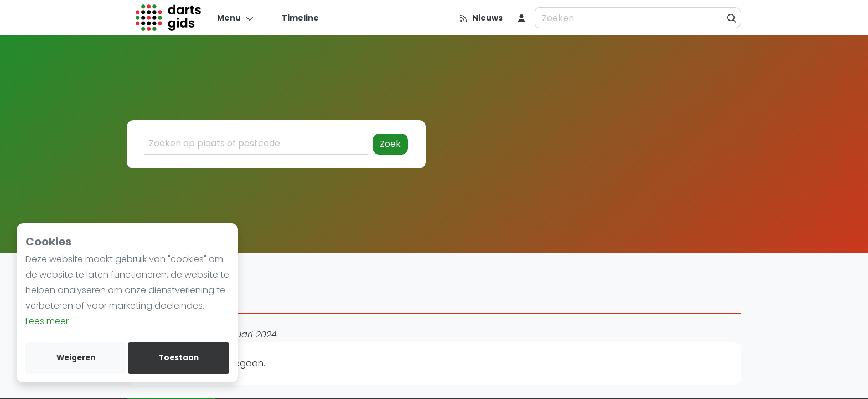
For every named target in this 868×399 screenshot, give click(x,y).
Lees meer (47, 321)
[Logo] (169, 18)
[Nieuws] (481, 18)
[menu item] (521, 18)
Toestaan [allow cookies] (179, 358)
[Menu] (236, 18)
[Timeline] (294, 18)
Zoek (390, 144)
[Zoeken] (732, 18)
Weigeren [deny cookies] (76, 358)
